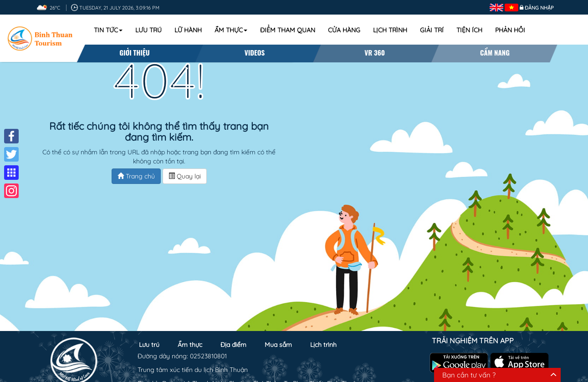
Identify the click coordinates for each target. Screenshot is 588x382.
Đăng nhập (539, 8)
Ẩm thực (231, 30)
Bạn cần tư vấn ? (469, 375)
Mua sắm (278, 345)
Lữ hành (188, 30)
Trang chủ (136, 176)
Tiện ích (469, 30)
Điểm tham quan (288, 30)
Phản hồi (510, 30)
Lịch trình (390, 30)
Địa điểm (233, 345)
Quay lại (185, 176)
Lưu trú (148, 30)
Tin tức (108, 30)
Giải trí (432, 30)
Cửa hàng (344, 30)
